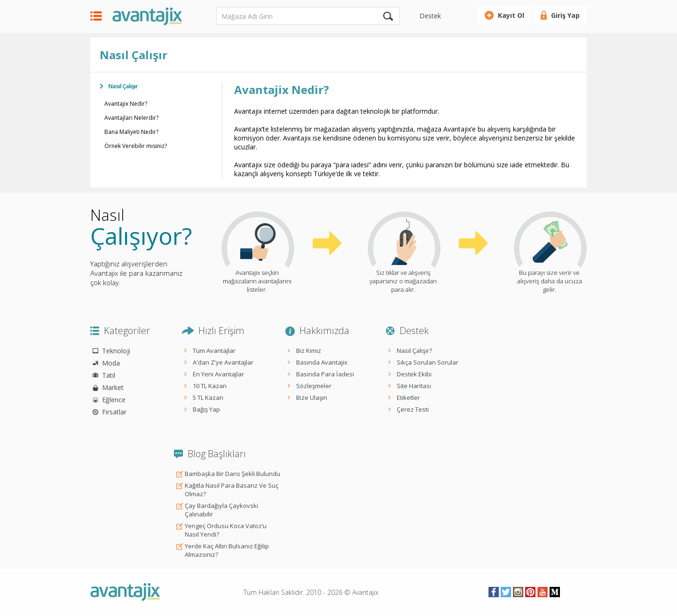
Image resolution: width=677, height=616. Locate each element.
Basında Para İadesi (325, 374)
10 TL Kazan (210, 386)
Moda (111, 363)
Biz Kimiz (309, 351)
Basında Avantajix (322, 362)
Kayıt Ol (511, 15)
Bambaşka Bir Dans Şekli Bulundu (232, 474)
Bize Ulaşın (312, 398)
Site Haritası (414, 386)
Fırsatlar (114, 412)
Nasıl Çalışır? (414, 351)
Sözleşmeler (314, 386)
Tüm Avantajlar (214, 351)
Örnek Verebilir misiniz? (136, 146)
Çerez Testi (413, 409)
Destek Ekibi (414, 374)
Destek (430, 16)
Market (113, 387)
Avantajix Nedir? (126, 104)
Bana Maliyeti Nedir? (131, 132)
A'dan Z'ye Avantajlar (223, 362)
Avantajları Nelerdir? (131, 118)
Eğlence (114, 400)
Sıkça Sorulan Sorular (428, 362)
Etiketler (408, 398)
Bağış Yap (206, 409)
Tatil (109, 375)
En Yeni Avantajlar (218, 374)
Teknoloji (116, 351)
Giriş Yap (565, 15)
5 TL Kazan (208, 398)
